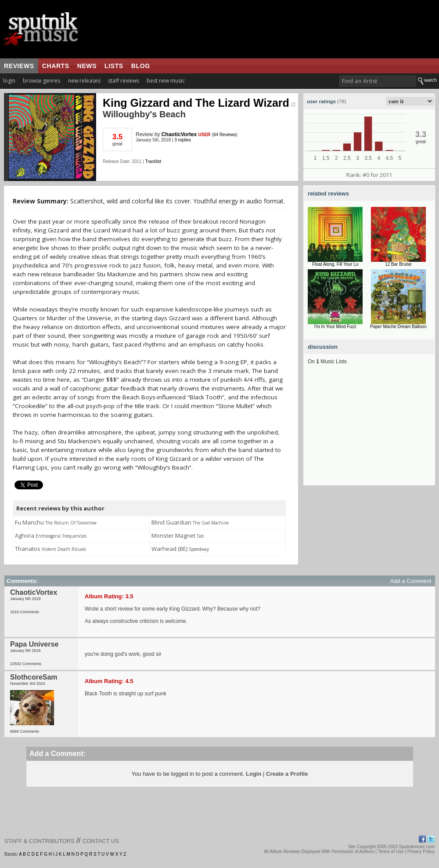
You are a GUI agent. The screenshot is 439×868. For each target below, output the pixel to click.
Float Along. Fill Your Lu (335, 264)
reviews (19, 66)
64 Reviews (225, 135)
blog (141, 66)
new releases (84, 81)
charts (56, 66)
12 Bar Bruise (398, 264)
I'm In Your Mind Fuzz (335, 327)
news (87, 66)
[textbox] (378, 81)
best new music (166, 81)
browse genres (41, 81)
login (9, 81)
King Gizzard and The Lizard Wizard (199, 103)
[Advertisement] (369, 430)
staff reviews (124, 81)
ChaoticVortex (179, 134)
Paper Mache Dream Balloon (398, 327)
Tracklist (153, 161)
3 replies (183, 140)
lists (114, 66)
